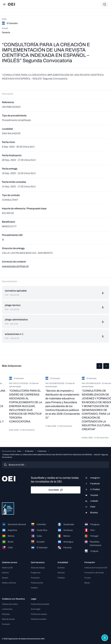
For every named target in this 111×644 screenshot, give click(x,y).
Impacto (34, 588)
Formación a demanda (94, 573)
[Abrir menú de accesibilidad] (105, 638)
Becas (87, 583)
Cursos (87, 578)
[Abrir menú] (4, 4)
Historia (5, 573)
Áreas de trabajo (38, 568)
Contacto (6, 624)
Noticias (61, 573)
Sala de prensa (8, 619)
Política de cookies (39, 614)
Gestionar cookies (39, 619)
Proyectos (35, 578)
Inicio (19, 451)
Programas (36, 573)
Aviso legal (36, 609)
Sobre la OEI (7, 568)
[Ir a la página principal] (11, 4)
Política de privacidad (40, 604)
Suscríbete (56, 490)
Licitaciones (42, 451)
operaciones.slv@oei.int (15, 266)
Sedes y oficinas (9, 583)
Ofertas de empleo (10, 604)
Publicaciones (37, 583)
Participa (6, 614)
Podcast (61, 578)
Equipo (5, 578)
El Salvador (29, 451)
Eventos (61, 568)
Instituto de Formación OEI (96, 568)
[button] (99, 366)
